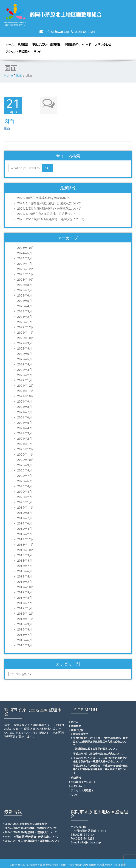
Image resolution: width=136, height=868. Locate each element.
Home (8, 75)
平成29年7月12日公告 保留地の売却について (98, 753)
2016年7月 (25, 635)
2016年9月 (25, 624)
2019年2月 (25, 534)
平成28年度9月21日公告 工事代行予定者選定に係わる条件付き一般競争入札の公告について (100, 759)
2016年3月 (25, 645)
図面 (19, 75)
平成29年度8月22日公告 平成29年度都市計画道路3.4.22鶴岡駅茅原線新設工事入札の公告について (100, 741)
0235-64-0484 (85, 32)
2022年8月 (25, 348)
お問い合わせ (103, 44)
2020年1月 (25, 502)
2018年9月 (25, 555)
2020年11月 (25, 454)
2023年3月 (25, 311)
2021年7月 (25, 412)
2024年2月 (25, 258)
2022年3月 (25, 370)
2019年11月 (25, 507)
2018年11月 (25, 544)
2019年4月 (25, 529)
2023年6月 (25, 295)
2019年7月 (25, 518)
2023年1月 (25, 322)
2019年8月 (25, 513)
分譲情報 (55, 44)
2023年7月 (25, 290)
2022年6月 (25, 354)
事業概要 (23, 44)
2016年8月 (25, 629)
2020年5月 (25, 481)
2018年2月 (25, 582)
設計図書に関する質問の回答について (96, 748)
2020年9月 (25, 465)
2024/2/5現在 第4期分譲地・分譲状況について (49, 208)
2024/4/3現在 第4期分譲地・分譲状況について (49, 203)
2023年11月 (25, 274)
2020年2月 (25, 497)
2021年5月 (25, 423)
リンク (38, 52)
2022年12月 (25, 327)
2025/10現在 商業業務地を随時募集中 (43, 198)
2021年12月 (25, 385)
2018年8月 (25, 560)
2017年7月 (25, 603)
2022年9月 (25, 343)
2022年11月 (25, 332)
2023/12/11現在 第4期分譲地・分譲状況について (51, 219)
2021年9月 (25, 401)
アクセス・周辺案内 (18, 52)
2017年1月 (25, 608)
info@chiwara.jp (57, 32)
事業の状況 (40, 44)
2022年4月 (25, 364)
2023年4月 (25, 306)
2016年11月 (25, 619)
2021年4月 (25, 428)
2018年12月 (25, 539)
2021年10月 (25, 396)
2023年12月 (25, 269)
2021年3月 (25, 433)
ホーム (10, 44)
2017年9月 (25, 592)
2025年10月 (25, 248)
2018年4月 (25, 576)
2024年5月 (25, 253)
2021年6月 (25, 417)
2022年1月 (25, 380)
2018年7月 (25, 566)
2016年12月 (25, 613)
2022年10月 (25, 338)
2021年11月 (25, 391)
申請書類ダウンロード (78, 44)
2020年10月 (25, 460)
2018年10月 (25, 550)
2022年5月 (25, 359)
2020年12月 (25, 449)
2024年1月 (25, 263)
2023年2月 (25, 316)
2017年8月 (25, 597)
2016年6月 (25, 640)
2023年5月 (25, 301)
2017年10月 (25, 587)
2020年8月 (25, 470)
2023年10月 (25, 279)
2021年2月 (25, 438)
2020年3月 (25, 491)
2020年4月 (25, 486)
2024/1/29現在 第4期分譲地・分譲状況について (50, 214)
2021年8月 (25, 407)
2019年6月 (25, 523)
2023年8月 (25, 285)
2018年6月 (25, 571)
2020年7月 (25, 476)
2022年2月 (25, 375)
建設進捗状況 (81, 734)
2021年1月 (25, 444)
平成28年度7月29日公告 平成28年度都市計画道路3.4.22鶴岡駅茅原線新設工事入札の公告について (100, 769)
